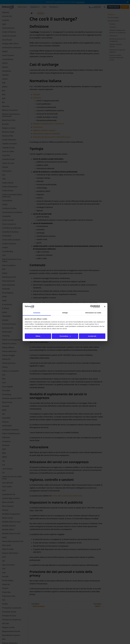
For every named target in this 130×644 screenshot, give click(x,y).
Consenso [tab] (37, 313)
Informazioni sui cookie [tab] (93, 313)
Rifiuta (38, 336)
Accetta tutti (92, 336)
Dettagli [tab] (65, 313)
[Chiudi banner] (105, 307)
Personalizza (65, 336)
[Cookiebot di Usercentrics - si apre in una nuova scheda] (92, 307)
